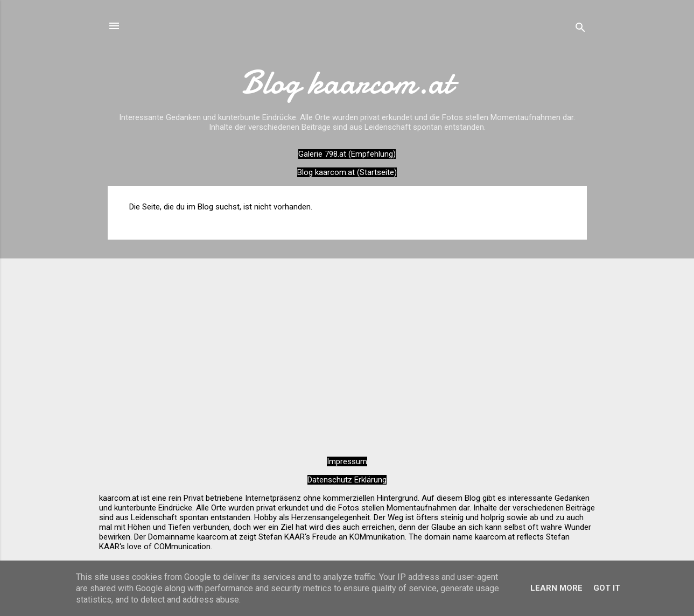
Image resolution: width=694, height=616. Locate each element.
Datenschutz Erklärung (347, 480)
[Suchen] (580, 29)
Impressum (347, 461)
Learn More (556, 588)
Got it (607, 588)
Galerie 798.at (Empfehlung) (347, 154)
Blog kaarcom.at (347, 82)
